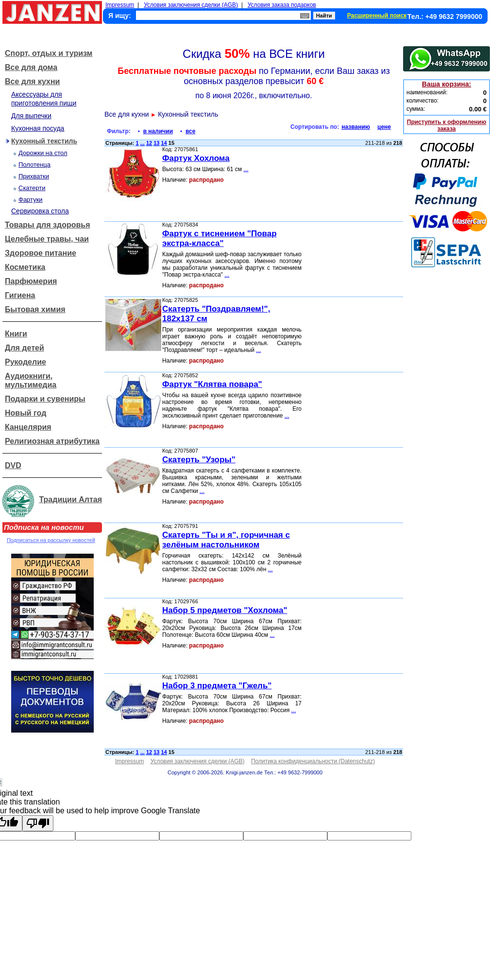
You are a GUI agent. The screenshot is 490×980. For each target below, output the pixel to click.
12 (149, 143)
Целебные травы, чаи (47, 239)
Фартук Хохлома (196, 158)
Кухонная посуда (38, 128)
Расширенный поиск (377, 16)
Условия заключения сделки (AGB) (191, 5)
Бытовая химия (35, 309)
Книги (16, 334)
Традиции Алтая (70, 499)
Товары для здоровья (47, 225)
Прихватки (34, 176)
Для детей (25, 348)
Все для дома (31, 67)
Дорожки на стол (43, 153)
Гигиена (20, 295)
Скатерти (32, 188)
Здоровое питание (41, 253)
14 (164, 143)
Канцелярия (28, 427)
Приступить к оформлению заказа (447, 125)
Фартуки (31, 200)
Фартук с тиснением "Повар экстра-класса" (220, 238)
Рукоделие (25, 362)
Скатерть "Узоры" (199, 460)
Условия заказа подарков (282, 5)
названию (356, 127)
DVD (13, 465)
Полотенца (34, 165)
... (143, 143)
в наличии (158, 131)
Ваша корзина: (447, 84)
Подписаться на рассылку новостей (51, 540)
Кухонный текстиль (44, 141)
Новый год (25, 413)
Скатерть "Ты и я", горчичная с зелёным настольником (226, 540)
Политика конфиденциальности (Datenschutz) (313, 761)
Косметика (25, 267)
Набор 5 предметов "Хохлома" (225, 610)
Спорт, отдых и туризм (49, 53)
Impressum (120, 5)
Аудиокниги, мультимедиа (31, 380)
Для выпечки (31, 116)
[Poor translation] (38, 823)
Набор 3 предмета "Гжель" (217, 686)
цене (384, 127)
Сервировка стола (40, 211)
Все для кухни (32, 81)
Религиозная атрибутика (52, 441)
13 (156, 143)
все (190, 131)
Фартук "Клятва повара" (212, 384)
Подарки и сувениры (45, 399)
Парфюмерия (31, 281)
